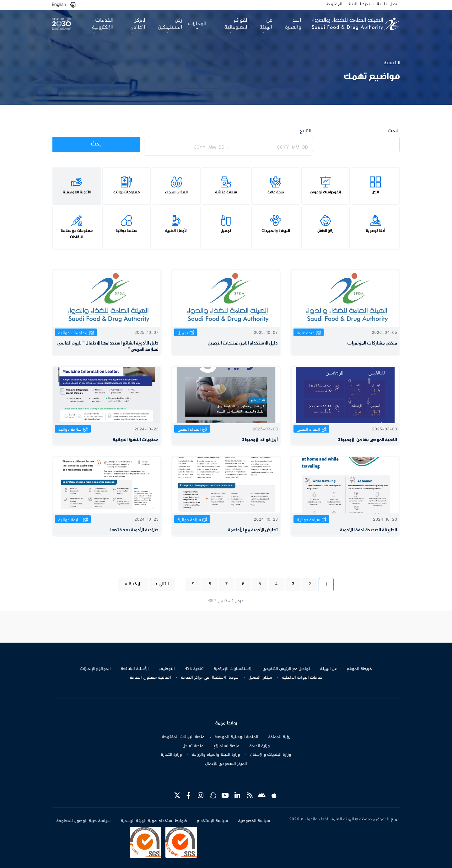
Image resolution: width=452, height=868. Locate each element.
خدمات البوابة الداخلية (302, 678)
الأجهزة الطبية (176, 231)
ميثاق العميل (260, 678)
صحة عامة (276, 192)
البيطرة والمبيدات (276, 231)
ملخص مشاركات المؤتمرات (372, 343)
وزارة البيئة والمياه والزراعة (216, 755)
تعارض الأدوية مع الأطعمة (253, 530)
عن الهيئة (328, 669)
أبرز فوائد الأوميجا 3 (260, 440)
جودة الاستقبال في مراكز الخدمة (210, 678)
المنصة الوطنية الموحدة (236, 737)
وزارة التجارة (171, 755)
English (59, 5)
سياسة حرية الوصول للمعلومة (83, 821)
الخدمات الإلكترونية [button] (102, 24)
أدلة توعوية (375, 231)
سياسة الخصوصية (254, 821)
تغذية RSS (194, 669)
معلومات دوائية (126, 192)
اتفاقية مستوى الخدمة (150, 678)
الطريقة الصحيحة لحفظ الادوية (368, 530)
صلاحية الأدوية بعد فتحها (134, 530)
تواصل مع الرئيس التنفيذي (286, 669)
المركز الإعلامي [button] (137, 24)
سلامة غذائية (226, 192)
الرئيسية (392, 63)
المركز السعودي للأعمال (226, 764)
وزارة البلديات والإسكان (271, 755)
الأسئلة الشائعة (135, 669)
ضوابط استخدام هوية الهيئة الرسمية (154, 821)
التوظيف (167, 669)
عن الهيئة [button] (265, 24)
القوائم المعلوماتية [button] (236, 24)
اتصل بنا (391, 4)
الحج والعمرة (292, 24)
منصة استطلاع (226, 746)
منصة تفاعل (193, 746)
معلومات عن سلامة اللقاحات (77, 234)
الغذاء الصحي (176, 192)
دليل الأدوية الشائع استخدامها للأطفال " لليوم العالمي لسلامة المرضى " (108, 347)
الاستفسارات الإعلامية (233, 669)
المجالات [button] (196, 24)
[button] (73, 5)
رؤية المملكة (279, 737)
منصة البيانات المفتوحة (183, 737)
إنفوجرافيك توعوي (326, 192)
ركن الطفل (326, 231)
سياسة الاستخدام (213, 821)
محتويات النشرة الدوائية (135, 440)
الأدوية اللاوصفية (77, 192)
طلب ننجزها (371, 4)
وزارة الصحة (260, 746)
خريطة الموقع (359, 669)
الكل (375, 192)
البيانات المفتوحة (342, 4)
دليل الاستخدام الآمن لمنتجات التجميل (243, 343)
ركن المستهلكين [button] (169, 24)
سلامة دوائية (126, 231)
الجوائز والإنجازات (95, 669)
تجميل (226, 231)
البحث (394, 131)
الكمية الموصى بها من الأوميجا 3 (367, 440)
